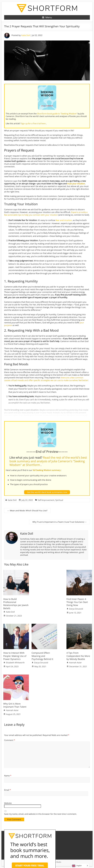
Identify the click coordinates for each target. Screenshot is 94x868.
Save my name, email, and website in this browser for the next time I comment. (40, 814)
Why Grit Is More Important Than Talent (15, 705)
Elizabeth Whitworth (15, 663)
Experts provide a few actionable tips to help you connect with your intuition (46, 213)
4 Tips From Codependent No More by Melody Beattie (78, 656)
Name (8, 776)
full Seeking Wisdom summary (47, 470)
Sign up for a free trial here (33, 123)
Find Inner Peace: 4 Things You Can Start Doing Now (77, 602)
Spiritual (59, 500)
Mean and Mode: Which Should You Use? (27, 511)
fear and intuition (64, 220)
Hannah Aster (75, 663)
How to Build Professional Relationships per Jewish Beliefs (16, 604)
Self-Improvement (46, 500)
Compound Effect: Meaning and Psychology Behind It (42, 656)
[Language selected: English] (80, 866)
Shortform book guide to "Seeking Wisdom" (57, 114)
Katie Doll (26, 35)
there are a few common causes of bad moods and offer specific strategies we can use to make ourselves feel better (46, 379)
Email (7, 790)
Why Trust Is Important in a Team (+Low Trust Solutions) (60, 522)
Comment (10, 740)
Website (8, 803)
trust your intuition (76, 184)
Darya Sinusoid (76, 609)
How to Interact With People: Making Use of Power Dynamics (15, 656)
